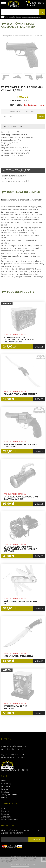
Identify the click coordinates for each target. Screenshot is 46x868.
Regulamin (6, 792)
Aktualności (6, 786)
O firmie (5, 781)
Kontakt (4, 798)
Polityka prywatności (10, 820)
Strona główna (7, 36)
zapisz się (37, 839)
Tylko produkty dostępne (12, 17)
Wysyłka (4, 789)
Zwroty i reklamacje (9, 795)
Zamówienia (6, 817)
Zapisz (41, 116)
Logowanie (6, 811)
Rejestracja (6, 814)
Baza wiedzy (6, 783)
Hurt (3, 808)
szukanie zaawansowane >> (33, 17)
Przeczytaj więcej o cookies (20, 865)
